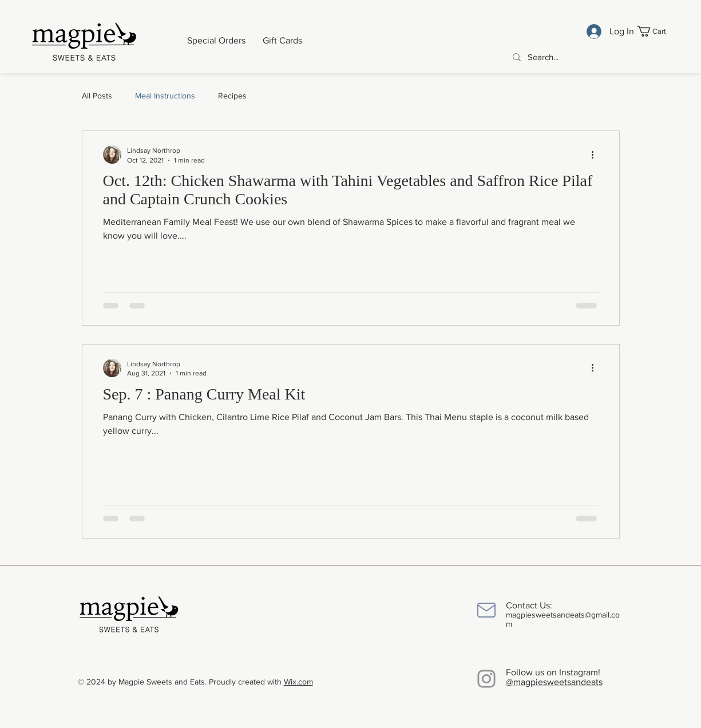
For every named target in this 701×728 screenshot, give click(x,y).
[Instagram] (486, 679)
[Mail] (486, 610)
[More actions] (597, 155)
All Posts (97, 96)
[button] (658, 31)
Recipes (232, 96)
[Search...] (591, 57)
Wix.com (298, 682)
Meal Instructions (165, 96)
